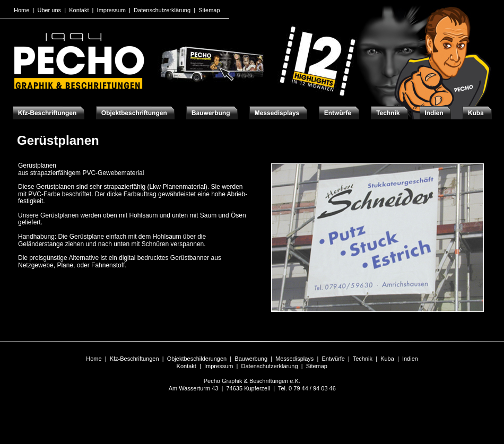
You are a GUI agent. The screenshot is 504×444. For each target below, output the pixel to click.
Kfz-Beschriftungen (134, 359)
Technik (363, 359)
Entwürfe (333, 359)
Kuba (387, 359)
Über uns (49, 10)
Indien (410, 359)
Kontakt (186, 366)
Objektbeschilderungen (197, 359)
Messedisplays (294, 359)
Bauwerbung (251, 359)
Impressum (219, 366)
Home (94, 359)
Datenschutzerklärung (270, 366)
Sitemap (317, 366)
